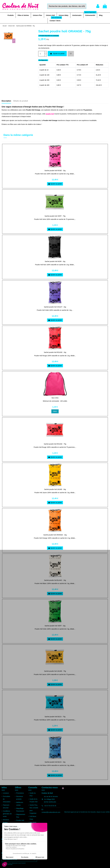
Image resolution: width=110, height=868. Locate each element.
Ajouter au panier (57, 54)
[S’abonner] (35, 860)
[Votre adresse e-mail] (17, 860)
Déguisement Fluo (21, 816)
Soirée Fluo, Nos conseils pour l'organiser (34, 809)
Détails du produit (21, 101)
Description (6, 101)
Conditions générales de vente (7, 814)
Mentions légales (6, 821)
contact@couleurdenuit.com (51, 812)
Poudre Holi (20, 820)
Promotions (20, 793)
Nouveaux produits (20, 798)
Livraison (6, 793)
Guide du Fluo (33, 794)
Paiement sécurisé (6, 806)
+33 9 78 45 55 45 (50, 806)
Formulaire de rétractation (7, 799)
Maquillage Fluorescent (20, 810)
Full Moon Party (33, 818)
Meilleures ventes (20, 804)
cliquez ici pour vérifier (103, 812)
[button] (11, 15)
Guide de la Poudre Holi (33, 800)
